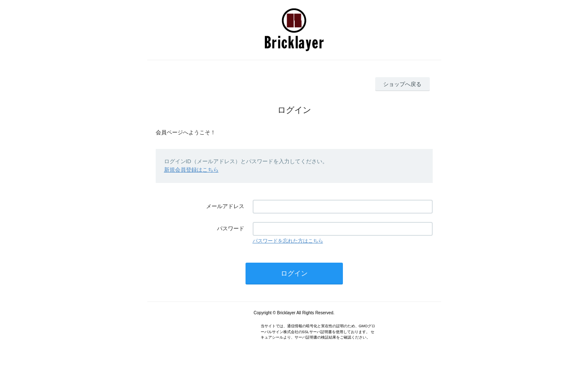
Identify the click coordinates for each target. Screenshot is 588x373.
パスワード (231, 228)
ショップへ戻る (402, 84)
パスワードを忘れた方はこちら (288, 241)
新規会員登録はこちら (191, 170)
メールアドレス (225, 206)
